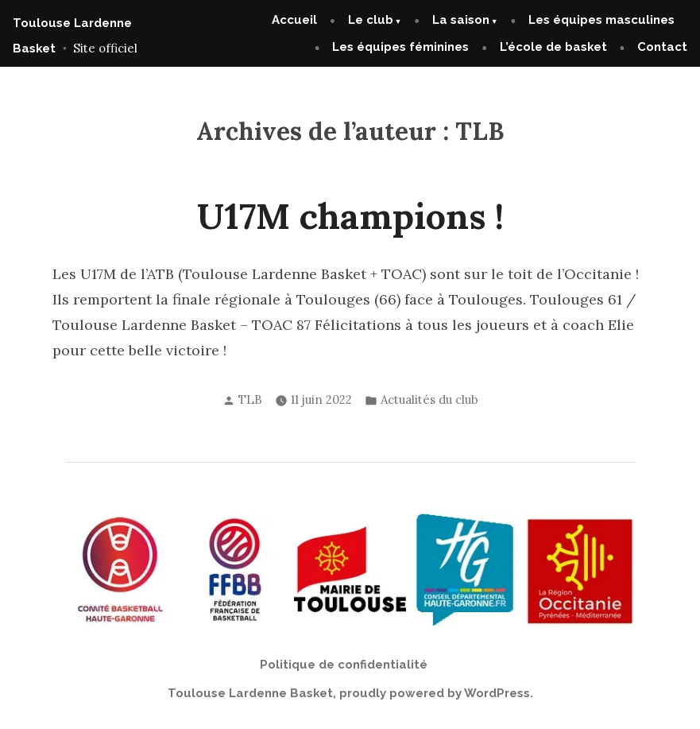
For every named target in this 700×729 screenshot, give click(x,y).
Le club (371, 20)
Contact (662, 47)
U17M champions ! (350, 216)
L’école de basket (553, 47)
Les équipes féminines (400, 47)
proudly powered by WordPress (435, 693)
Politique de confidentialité (344, 665)
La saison (461, 20)
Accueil (294, 20)
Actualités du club (429, 399)
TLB (250, 399)
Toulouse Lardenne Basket (250, 693)
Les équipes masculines (601, 20)
